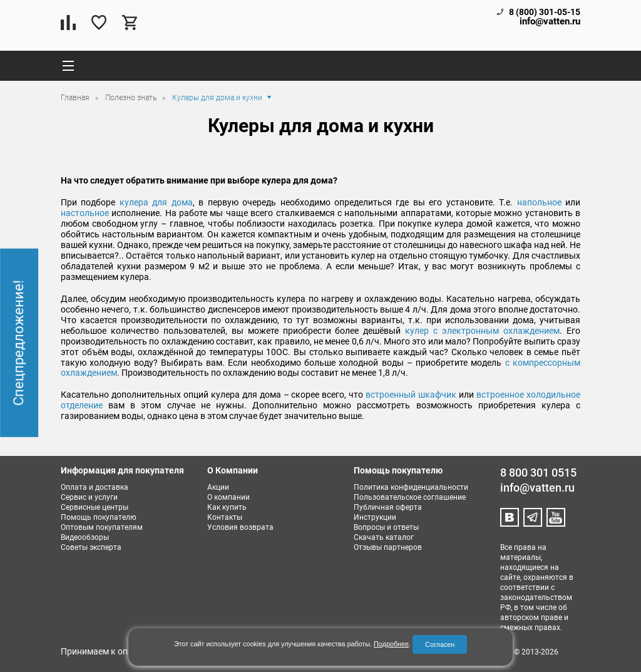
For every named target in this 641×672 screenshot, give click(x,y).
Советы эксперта (91, 547)
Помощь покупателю (99, 517)
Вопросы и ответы (386, 527)
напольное (539, 202)
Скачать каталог (384, 537)
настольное (85, 213)
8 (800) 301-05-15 (545, 12)
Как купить (227, 507)
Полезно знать (132, 98)
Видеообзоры (85, 537)
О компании (228, 497)
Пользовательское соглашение (410, 497)
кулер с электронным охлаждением (482, 331)
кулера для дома (156, 202)
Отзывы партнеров (388, 547)
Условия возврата (240, 527)
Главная (76, 98)
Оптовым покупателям (102, 527)
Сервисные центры (95, 507)
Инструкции (375, 517)
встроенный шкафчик (411, 395)
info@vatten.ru (550, 22)
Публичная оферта (388, 507)
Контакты (225, 517)
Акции (218, 487)
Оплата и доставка (95, 487)
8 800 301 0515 (538, 473)
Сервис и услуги (89, 497)
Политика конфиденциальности (411, 487)
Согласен (440, 644)
